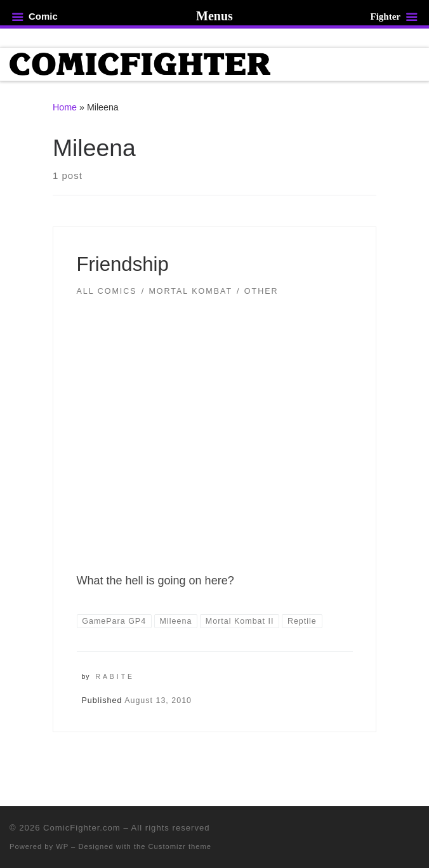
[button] (214, 423)
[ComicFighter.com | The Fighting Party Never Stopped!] (140, 63)
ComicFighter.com (82, 828)
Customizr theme (180, 846)
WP (62, 846)
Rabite (115, 677)
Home (65, 107)
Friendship (123, 264)
